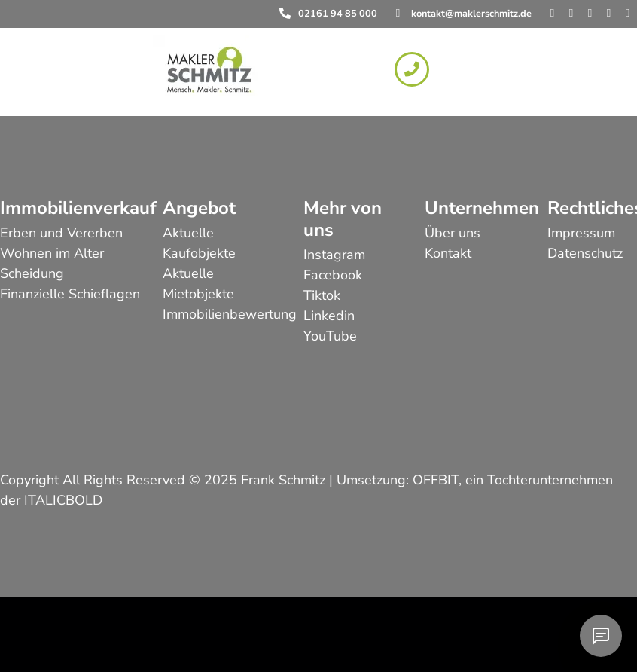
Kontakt (448, 253)
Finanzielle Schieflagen (70, 294)
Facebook (333, 275)
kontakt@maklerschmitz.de (471, 14)
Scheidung (32, 273)
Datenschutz (585, 253)
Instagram (334, 255)
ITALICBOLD (63, 500)
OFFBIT (436, 480)
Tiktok (322, 295)
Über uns (453, 233)
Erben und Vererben (61, 233)
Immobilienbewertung (230, 314)
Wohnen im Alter (52, 253)
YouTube (330, 336)
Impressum (581, 233)
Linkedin (329, 316)
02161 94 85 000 (338, 14)
